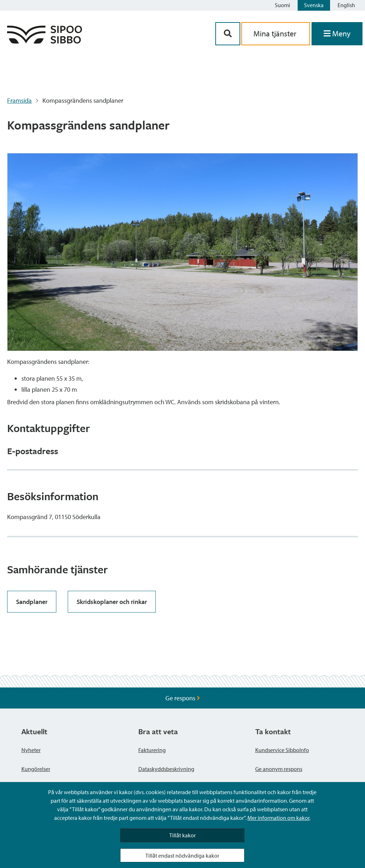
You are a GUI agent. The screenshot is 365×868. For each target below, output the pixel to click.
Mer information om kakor (278, 818)
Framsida (19, 100)
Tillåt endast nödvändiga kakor (182, 856)
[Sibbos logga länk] (45, 41)
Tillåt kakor (182, 835)
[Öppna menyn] (337, 34)
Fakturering (152, 750)
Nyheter (31, 750)
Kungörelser (36, 769)
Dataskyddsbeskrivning (166, 769)
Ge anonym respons (279, 769)
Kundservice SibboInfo (282, 750)
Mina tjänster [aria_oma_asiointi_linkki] (276, 34)
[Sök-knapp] (228, 34)
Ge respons (183, 698)
